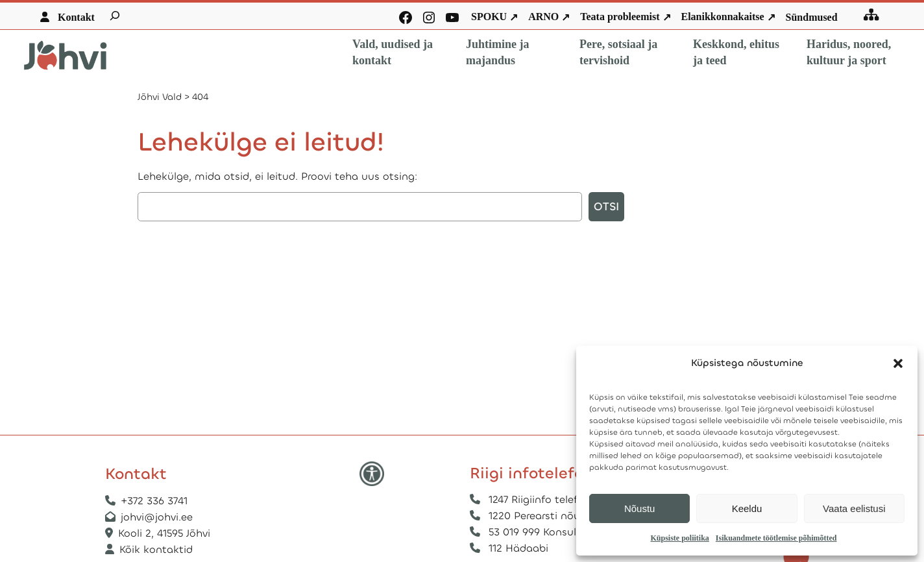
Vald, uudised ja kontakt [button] (393, 52)
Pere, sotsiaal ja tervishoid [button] (618, 52)
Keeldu (747, 508)
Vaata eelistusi (854, 508)
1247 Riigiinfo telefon (540, 499)
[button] (898, 363)
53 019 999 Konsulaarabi (548, 532)
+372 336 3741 (154, 501)
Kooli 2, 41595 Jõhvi (166, 533)
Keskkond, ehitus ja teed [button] (736, 52)
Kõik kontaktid (156, 549)
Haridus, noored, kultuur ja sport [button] (849, 52)
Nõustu (640, 508)
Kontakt (76, 17)
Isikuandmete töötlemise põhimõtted (776, 538)
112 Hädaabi (518, 548)
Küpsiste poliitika (679, 538)
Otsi (606, 207)
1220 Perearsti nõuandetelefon (565, 516)
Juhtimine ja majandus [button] (498, 52)
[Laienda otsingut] (115, 16)
